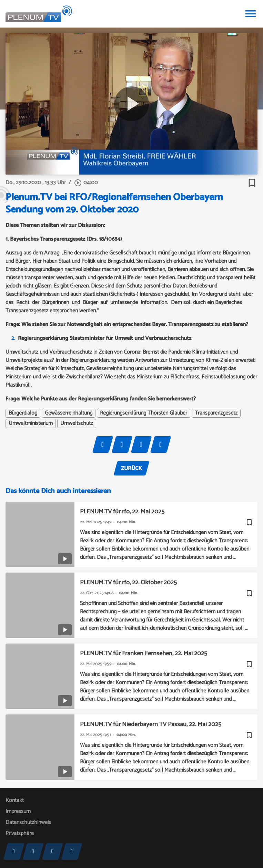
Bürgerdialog (23, 413)
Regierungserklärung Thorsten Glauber (144, 413)
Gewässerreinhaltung (69, 413)
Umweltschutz (77, 423)
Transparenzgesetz (216, 413)
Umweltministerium (31, 423)
